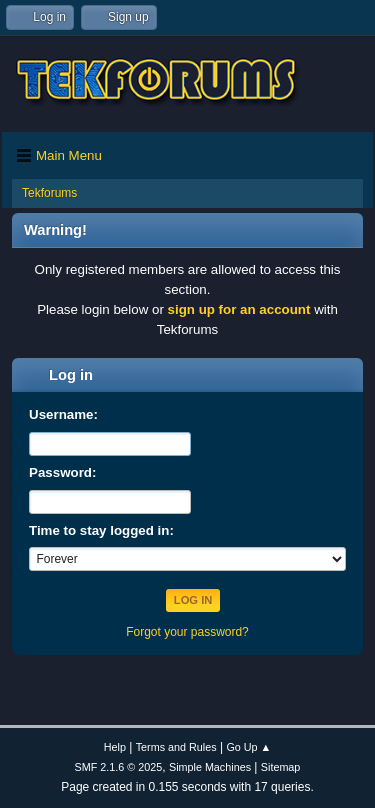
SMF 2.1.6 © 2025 (119, 767)
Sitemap (281, 767)
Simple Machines (210, 767)
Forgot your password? (187, 632)
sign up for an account (239, 309)
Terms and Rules (176, 747)
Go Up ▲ (248, 747)
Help (115, 747)
